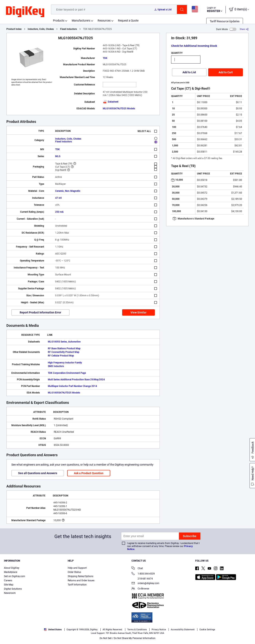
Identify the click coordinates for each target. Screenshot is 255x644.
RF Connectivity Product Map (64, 352)
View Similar (138, 312)
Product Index (14, 29)
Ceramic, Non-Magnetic (68, 191)
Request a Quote (128, 21)
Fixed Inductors (69, 29)
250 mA (59, 212)
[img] (25, 12)
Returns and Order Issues (81, 580)
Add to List (189, 72)
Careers (8, 580)
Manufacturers (81, 21)
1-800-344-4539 (143, 574)
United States (53, 630)
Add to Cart (226, 72)
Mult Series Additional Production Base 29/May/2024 (76, 380)
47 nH (58, 198)
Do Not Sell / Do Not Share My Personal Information (127, 638)
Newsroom (10, 593)
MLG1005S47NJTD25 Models (119, 109)
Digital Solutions (13, 589)
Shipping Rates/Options (80, 576)
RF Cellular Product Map (61, 356)
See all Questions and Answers (38, 473)
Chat (137, 569)
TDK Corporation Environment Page (67, 373)
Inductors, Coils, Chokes (41, 29)
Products (59, 21)
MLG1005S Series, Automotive (64, 342)
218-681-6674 (142, 579)
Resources (104, 21)
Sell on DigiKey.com (15, 576)
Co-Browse (140, 589)
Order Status (74, 572)
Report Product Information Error (40, 312)
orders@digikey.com (145, 584)
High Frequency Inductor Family (65, 363)
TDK (105, 58)
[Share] (244, 29)
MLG (58, 156)
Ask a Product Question (89, 473)
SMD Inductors (56, 366)
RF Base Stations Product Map (64, 348)
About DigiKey (12, 568)
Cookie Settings (207, 630)
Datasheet (111, 102)
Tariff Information (77, 585)
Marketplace (11, 572)
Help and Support (77, 568)
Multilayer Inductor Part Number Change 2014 (72, 386)
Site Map (9, 585)
